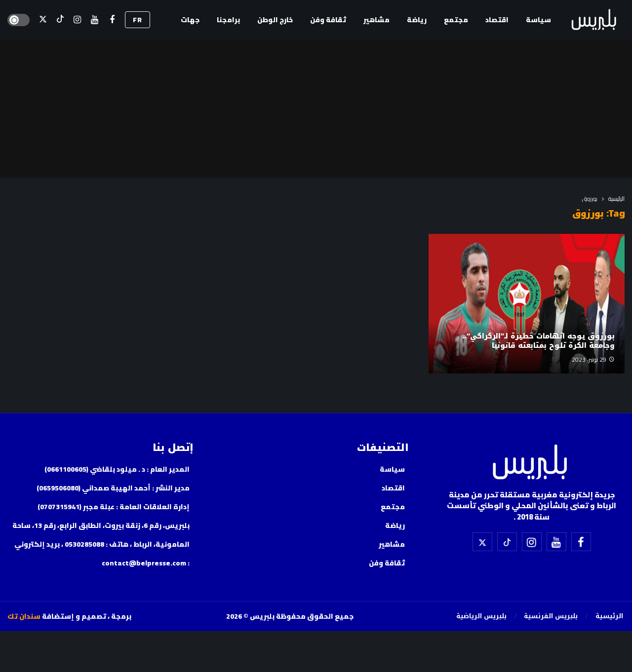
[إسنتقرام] (77, 20)
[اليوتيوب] (95, 20)
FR (138, 20)
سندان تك (24, 616)
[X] (43, 20)
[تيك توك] (60, 20)
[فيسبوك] (112, 20)
